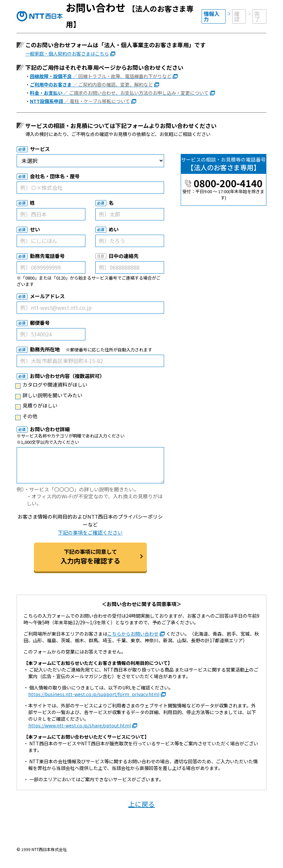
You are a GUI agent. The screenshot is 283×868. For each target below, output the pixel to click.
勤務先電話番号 (47, 256)
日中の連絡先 (124, 256)
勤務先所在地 (45, 349)
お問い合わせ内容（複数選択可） (67, 376)
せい (35, 229)
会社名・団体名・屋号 (55, 176)
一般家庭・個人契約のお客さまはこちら (67, 54)
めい (114, 229)
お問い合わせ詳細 (50, 429)
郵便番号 (40, 323)
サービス (40, 149)
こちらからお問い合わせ (133, 634)
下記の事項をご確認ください (90, 532)
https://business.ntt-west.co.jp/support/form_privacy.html (94, 694)
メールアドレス (47, 296)
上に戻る (141, 804)
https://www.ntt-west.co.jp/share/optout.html (80, 725)
